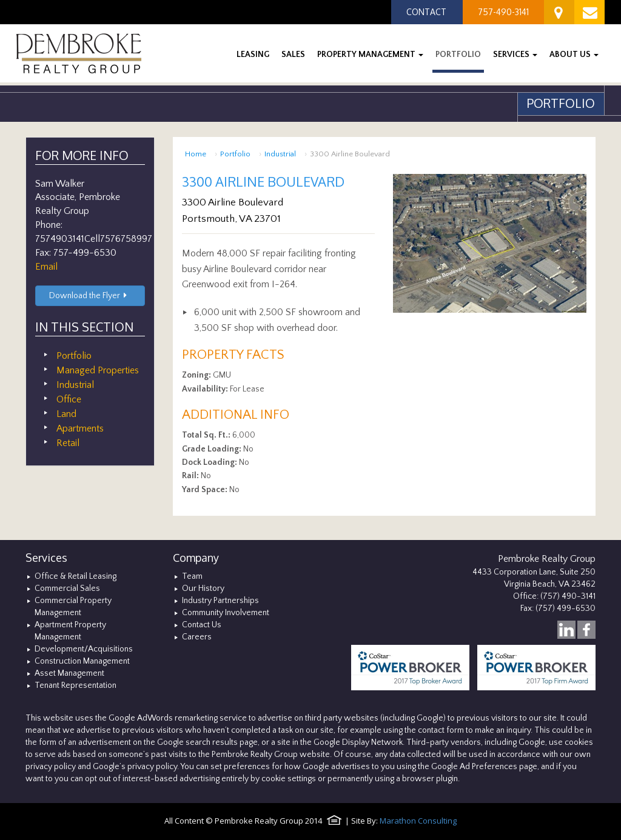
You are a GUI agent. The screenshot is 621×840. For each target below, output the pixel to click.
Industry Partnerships (220, 601)
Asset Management (69, 673)
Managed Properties (98, 370)
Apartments (80, 428)
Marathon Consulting (418, 821)
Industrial (280, 154)
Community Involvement (226, 613)
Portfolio (235, 154)
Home (196, 154)
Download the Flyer (90, 296)
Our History (203, 588)
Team (192, 576)
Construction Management (82, 661)
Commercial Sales (67, 588)
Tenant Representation (76, 685)
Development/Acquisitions (84, 649)
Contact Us (202, 625)
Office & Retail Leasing (76, 576)
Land (66, 414)
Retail (68, 443)
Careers (197, 637)
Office (69, 399)
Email (46, 267)
